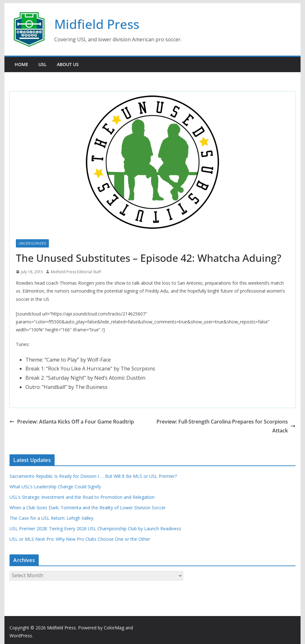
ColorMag (114, 628)
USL (43, 64)
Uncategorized (32, 243)
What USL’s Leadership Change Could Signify (55, 487)
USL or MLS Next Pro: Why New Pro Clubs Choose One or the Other (80, 539)
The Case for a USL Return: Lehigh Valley (51, 518)
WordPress (21, 636)
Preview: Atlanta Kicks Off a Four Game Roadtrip (72, 422)
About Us (68, 64)
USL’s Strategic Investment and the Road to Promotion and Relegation (82, 497)
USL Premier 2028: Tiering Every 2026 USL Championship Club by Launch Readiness (95, 529)
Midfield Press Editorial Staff (76, 272)
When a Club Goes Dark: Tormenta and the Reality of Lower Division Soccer (88, 508)
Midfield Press (97, 24)
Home (21, 64)
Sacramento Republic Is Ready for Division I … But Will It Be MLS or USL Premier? (93, 476)
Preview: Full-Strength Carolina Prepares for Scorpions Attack (226, 426)
